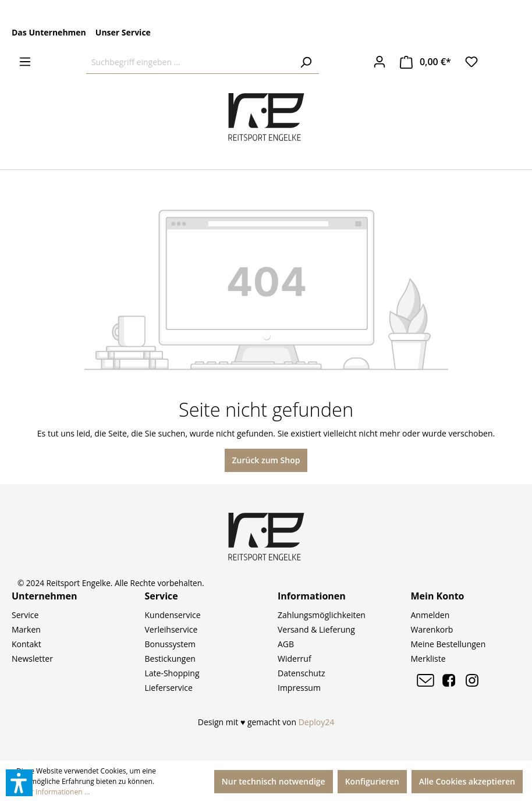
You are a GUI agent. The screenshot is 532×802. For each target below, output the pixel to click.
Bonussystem (170, 644)
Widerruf (295, 659)
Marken (26, 629)
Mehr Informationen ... (53, 792)
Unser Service (123, 32)
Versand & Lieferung (316, 629)
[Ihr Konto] (380, 62)
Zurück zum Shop (266, 460)
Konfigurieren (372, 781)
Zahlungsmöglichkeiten (322, 615)
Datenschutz (301, 673)
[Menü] (25, 62)
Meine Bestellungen (448, 644)
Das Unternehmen (49, 32)
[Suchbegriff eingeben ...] (189, 62)
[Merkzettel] (471, 62)
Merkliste (428, 659)
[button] (19, 783)
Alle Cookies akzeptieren (467, 781)
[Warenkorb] (425, 62)
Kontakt (26, 644)
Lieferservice (169, 688)
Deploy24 (317, 722)
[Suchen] (306, 62)
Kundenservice (173, 615)
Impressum (299, 688)
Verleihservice (171, 629)
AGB (286, 644)
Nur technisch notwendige (274, 781)
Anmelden (430, 615)
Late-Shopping (172, 673)
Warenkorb (432, 629)
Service (25, 615)
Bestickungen (170, 659)
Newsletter (32, 659)
